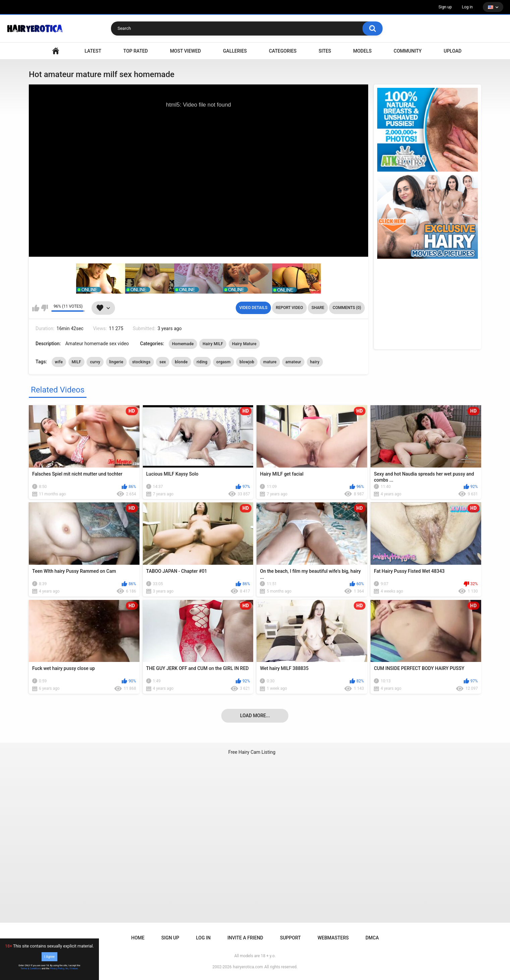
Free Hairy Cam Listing (252, 752)
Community (408, 51)
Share (318, 308)
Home (138, 938)
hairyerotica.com (248, 967)
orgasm (223, 362)
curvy (95, 362)
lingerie (116, 362)
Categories (283, 51)
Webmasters (333, 938)
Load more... (255, 716)
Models (362, 51)
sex (163, 362)
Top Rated (136, 51)
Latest (93, 51)
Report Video (289, 308)
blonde (181, 362)
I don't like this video (44, 308)
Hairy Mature (244, 344)
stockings (141, 362)
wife (59, 362)
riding (202, 362)
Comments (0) (347, 308)
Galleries (235, 51)
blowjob (247, 362)
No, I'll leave (72, 969)
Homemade (183, 344)
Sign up (445, 7)
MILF (76, 362)
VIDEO (56, 51)
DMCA (372, 938)
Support (290, 938)
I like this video (36, 308)
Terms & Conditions (31, 969)
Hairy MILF (213, 344)
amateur (293, 362)
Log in (467, 7)
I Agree (49, 957)
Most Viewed (185, 51)
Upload (452, 51)
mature (270, 362)
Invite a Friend (245, 938)
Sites (325, 51)
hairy (315, 362)
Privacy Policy (57, 969)
